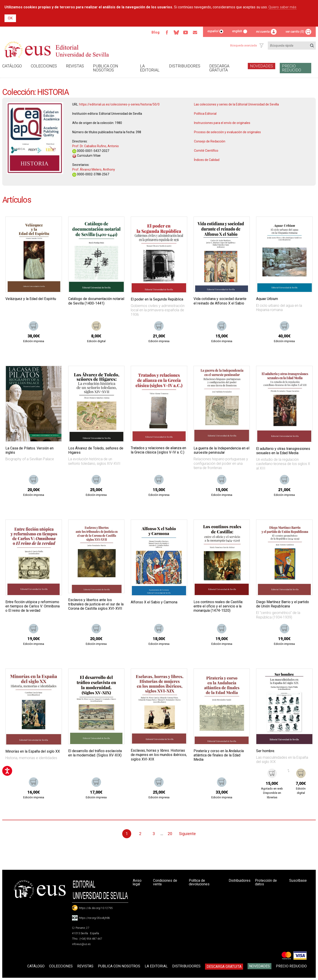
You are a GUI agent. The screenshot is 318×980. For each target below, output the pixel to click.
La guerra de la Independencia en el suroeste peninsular (221, 450)
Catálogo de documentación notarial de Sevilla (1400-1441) (96, 301)
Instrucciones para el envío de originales (222, 123)
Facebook (167, 32)
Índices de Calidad (207, 160)
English (237, 31)
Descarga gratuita (219, 68)
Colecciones (44, 66)
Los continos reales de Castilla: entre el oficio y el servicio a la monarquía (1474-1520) (218, 606)
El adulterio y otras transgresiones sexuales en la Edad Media (283, 451)
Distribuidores (185, 66)
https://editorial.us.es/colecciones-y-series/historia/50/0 (119, 104)
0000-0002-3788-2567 (91, 174)
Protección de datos (266, 882)
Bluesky (176, 32)
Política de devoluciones (199, 882)
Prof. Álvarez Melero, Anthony (94, 169)
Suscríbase (298, 880)
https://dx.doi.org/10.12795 (96, 908)
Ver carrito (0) (295, 32)
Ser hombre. (266, 751)
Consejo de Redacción (210, 141)
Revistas (75, 66)
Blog (155, 32)
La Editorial (150, 68)
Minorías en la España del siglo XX (33, 751)
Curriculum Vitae (86, 156)
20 (170, 834)
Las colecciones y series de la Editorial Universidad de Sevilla (236, 104)
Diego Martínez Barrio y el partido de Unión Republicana (283, 604)
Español (213, 31)
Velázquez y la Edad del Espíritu (31, 299)
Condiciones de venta (166, 882)
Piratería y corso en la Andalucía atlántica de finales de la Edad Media (219, 755)
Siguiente (187, 834)
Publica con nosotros (106, 68)
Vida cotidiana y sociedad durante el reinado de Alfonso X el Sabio (220, 301)
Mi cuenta (263, 32)
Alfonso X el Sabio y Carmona (154, 602)
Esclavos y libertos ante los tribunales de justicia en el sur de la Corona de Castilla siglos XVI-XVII (96, 604)
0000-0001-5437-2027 (91, 151)
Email (195, 32)
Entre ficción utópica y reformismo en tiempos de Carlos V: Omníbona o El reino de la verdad (33, 606)
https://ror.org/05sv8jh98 (94, 918)
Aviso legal (137, 882)
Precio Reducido (292, 68)
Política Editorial (205, 114)
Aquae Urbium (267, 299)
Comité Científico (206, 151)
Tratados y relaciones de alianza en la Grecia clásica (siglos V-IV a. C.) (158, 450)
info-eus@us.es (81, 944)
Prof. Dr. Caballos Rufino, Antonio (96, 146)
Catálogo (12, 66)
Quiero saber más (282, 7)
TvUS (185, 32)
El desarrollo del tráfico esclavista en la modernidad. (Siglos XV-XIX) (95, 753)
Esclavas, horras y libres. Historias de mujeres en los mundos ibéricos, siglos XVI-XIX (159, 755)
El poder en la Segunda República (157, 299)
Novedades (262, 66)
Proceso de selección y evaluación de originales (227, 132)
